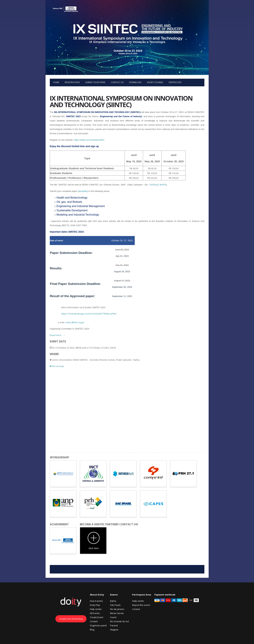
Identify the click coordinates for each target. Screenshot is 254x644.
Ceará (113, 617)
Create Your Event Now (71, 619)
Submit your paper (95, 82)
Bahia (113, 601)
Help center (96, 609)
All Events (95, 613)
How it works (96, 601)
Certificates (175, 82)
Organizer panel (98, 625)
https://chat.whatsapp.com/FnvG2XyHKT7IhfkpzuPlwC (89, 314)
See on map (57, 366)
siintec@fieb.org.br (75, 322)
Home (56, 82)
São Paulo (115, 605)
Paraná (114, 625)
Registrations (72, 82)
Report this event (141, 605)
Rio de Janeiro (117, 609)
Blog (92, 630)
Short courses (155, 82)
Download (135, 82)
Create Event (97, 617)
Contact (94, 621)
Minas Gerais (117, 613)
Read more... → (58, 335)
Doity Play (95, 605)
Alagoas (114, 630)
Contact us (117, 82)
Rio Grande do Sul (119, 621)
